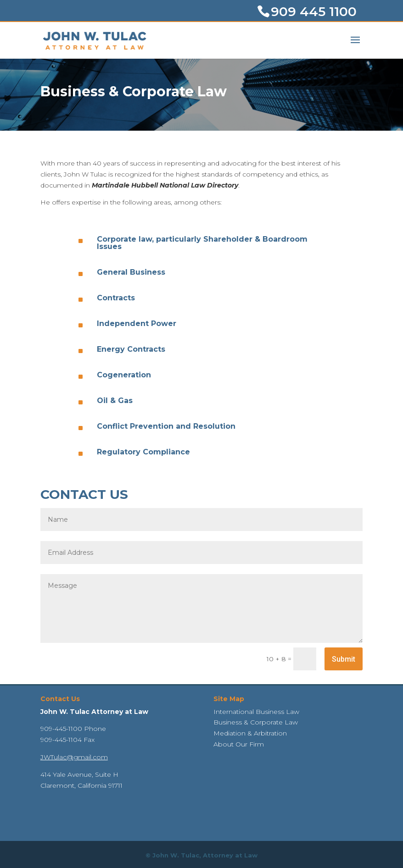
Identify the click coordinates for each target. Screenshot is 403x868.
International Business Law (256, 712)
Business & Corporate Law (256, 722)
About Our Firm (239, 744)
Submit (344, 659)
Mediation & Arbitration (250, 733)
